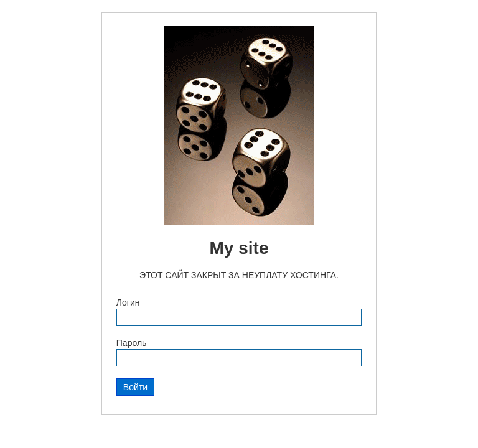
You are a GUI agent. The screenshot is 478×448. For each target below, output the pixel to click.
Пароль (132, 343)
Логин (128, 302)
